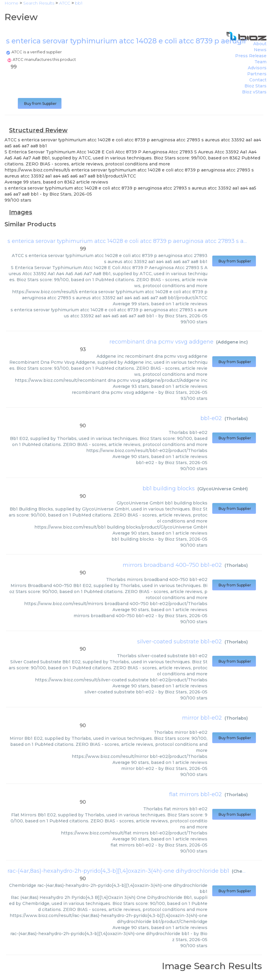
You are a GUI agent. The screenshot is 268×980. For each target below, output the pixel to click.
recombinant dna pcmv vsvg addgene (161, 342)
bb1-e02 (211, 418)
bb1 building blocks (169, 488)
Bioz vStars (254, 92)
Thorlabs (236, 419)
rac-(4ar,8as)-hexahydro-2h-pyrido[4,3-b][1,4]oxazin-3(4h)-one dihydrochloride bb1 (118, 871)
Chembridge (247, 871)
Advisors (257, 68)
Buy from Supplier (40, 104)
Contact (258, 80)
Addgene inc (232, 342)
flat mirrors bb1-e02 (195, 794)
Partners (257, 74)
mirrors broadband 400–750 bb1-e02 (172, 565)
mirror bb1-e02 (202, 718)
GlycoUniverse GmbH (223, 489)
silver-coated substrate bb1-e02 (180, 642)
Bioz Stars (255, 86)
